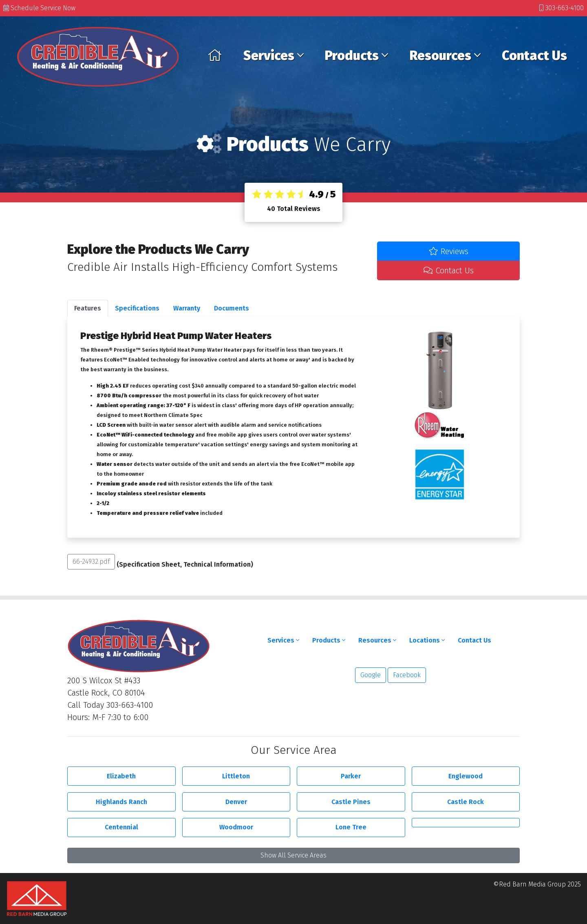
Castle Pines (351, 802)
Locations (427, 640)
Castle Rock (466, 802)
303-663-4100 (562, 8)
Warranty (187, 308)
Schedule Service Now (39, 8)
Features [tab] (88, 308)
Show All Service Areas (293, 855)
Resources (445, 55)
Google (371, 675)
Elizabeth (121, 776)
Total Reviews (294, 209)
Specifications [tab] (137, 308)
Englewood (466, 776)
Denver (236, 802)
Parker (351, 776)
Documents (232, 308)
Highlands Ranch (121, 802)
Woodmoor (236, 827)
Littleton (236, 776)
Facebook (407, 675)
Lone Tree (351, 827)
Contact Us (534, 55)
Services (274, 55)
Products (356, 55)
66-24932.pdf (91, 562)
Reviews (449, 251)
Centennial (121, 827)
